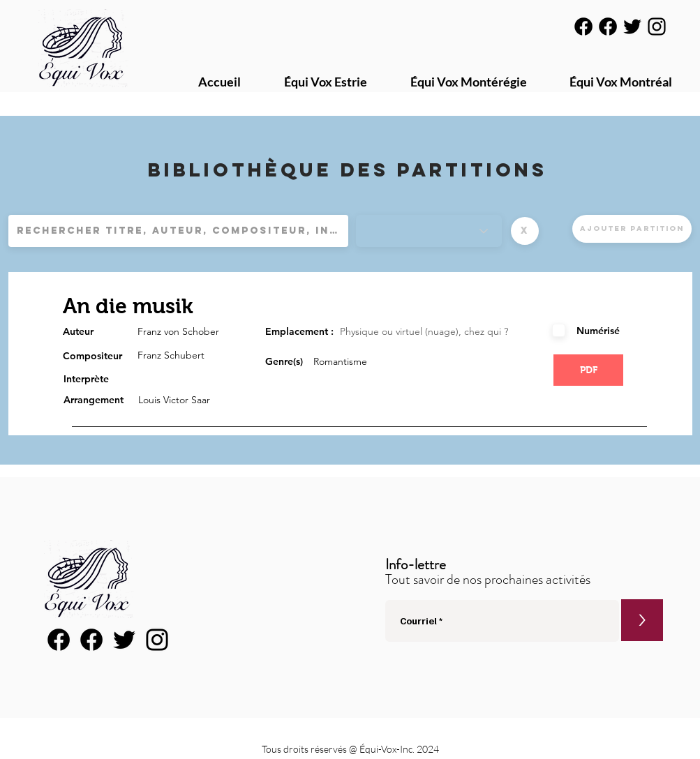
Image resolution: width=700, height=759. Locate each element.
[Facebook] (583, 27)
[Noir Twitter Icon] (632, 27)
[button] (525, 231)
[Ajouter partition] (632, 229)
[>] (642, 620)
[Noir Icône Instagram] (657, 27)
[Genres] (429, 231)
